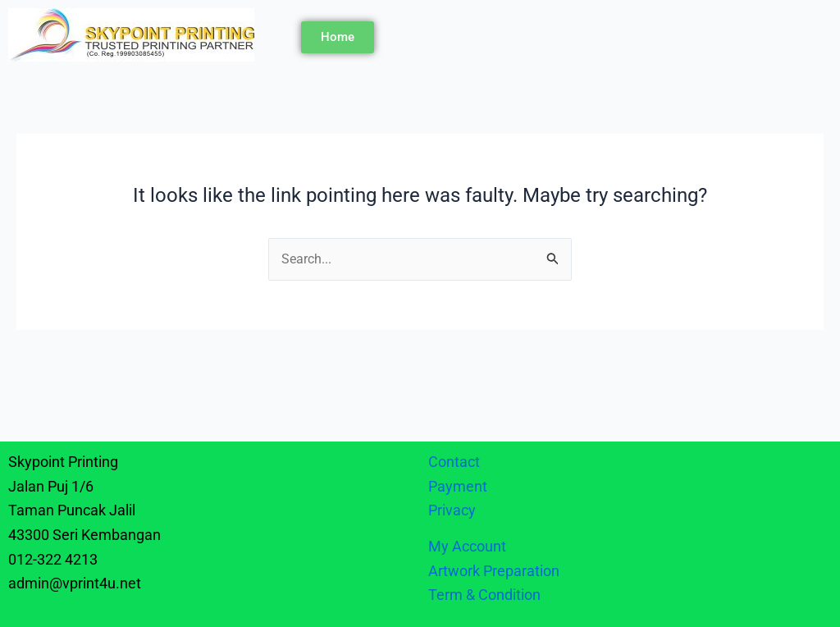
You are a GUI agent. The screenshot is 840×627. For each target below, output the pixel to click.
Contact (454, 462)
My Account (467, 546)
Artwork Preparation (494, 571)
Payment (458, 486)
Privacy (454, 510)
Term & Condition (484, 595)
